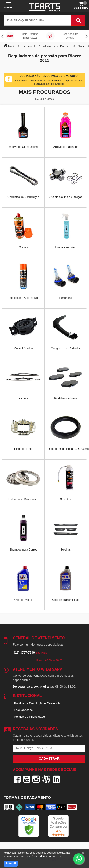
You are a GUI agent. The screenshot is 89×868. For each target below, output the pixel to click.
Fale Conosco (23, 710)
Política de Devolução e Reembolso (38, 703)
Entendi (11, 864)
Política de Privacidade (29, 717)
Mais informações (51, 856)
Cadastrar (49, 759)
